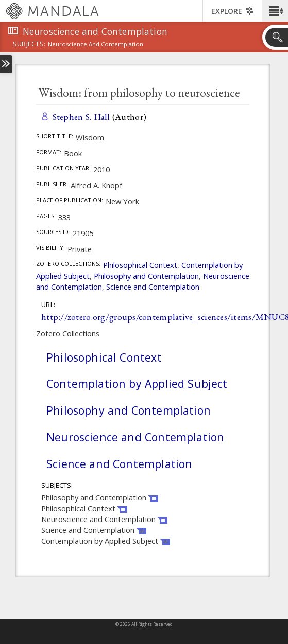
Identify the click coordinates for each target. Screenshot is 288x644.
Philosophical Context (140, 265)
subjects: (29, 45)
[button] (275, 11)
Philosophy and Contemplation (146, 276)
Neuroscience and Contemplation (135, 437)
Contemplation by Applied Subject (137, 383)
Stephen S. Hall (81, 117)
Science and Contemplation (153, 287)
